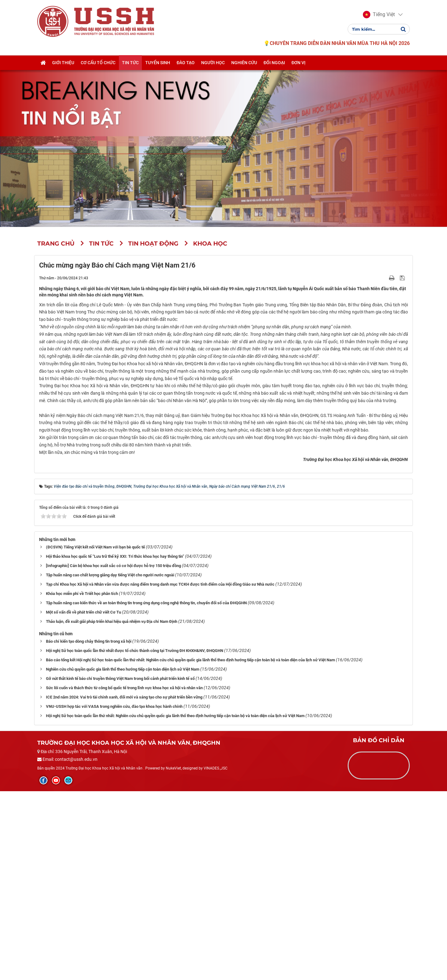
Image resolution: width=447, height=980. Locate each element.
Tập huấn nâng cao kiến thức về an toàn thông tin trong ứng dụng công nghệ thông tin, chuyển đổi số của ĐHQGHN (146, 792)
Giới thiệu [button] (63, 63)
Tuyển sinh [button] (158, 63)
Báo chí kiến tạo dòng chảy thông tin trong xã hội (89, 830)
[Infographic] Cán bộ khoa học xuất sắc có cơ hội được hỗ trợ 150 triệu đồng (113, 754)
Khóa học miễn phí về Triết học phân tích (82, 782)
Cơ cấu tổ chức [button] (98, 63)
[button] (379, 15)
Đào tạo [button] (186, 63)
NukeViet (173, 957)
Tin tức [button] (130, 63)
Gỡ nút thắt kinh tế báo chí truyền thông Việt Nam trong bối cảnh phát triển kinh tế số (120, 867)
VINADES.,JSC (216, 957)
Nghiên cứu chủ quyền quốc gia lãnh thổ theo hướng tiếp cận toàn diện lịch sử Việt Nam (123, 858)
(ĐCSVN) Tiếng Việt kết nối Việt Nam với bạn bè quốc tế (95, 736)
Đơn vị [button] (298, 63)
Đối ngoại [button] (274, 63)
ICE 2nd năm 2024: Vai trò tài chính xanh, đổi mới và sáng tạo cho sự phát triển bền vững (124, 886)
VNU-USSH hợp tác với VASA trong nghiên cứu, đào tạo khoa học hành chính (114, 895)
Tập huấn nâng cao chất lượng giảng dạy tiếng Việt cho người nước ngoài (110, 764)
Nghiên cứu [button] (244, 63)
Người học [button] (213, 63)
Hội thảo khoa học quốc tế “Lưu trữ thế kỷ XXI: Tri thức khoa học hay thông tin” (115, 745)
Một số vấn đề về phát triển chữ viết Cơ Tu (84, 801)
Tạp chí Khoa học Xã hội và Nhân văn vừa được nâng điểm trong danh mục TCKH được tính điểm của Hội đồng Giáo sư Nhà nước (160, 773)
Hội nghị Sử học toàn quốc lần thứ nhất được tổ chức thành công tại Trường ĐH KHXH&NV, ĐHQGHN (135, 839)
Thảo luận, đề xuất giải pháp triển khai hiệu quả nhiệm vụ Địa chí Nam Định (112, 810)
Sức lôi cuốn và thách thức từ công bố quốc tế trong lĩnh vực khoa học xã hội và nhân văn (124, 877)
